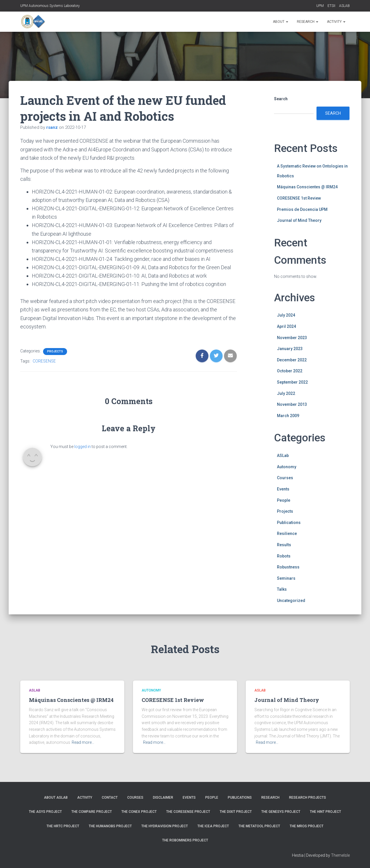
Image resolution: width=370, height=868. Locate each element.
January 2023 (290, 349)
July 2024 (286, 315)
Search (281, 99)
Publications (289, 523)
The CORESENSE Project (188, 812)
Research (308, 22)
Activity (336, 22)
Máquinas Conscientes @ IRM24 (307, 187)
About (281, 22)
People (284, 500)
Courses (285, 478)
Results (284, 545)
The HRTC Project (63, 826)
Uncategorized (291, 601)
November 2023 (292, 338)
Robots (284, 556)
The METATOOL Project (259, 826)
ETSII (331, 6)
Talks (282, 589)
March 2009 (288, 416)
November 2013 (292, 404)
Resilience (287, 534)
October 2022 (290, 371)
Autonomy (287, 467)
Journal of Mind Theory (299, 220)
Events (283, 489)
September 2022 (292, 382)
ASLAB (344, 6)
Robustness (288, 567)
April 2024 (286, 326)
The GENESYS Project (281, 812)
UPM (320, 6)
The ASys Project (45, 812)
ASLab (283, 456)
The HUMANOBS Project (110, 826)
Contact (110, 798)
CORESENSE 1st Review (299, 198)
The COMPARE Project (92, 812)
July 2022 (286, 393)
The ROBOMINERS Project (185, 840)
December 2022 (292, 360)
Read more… (83, 742)
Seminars (286, 578)
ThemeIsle (340, 855)
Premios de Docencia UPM (302, 209)
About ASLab (56, 798)
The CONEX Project (139, 812)
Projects (55, 351)
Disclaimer (163, 798)
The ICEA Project (213, 826)
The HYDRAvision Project (165, 826)
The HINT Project (325, 812)
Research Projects (308, 798)
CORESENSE (44, 361)
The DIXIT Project (236, 812)
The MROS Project (307, 826)
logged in (83, 447)
